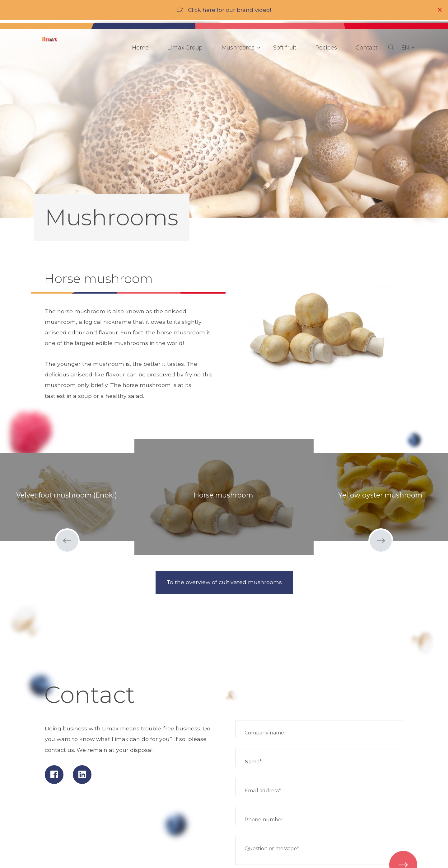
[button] (408, 48)
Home (140, 48)
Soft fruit (285, 48)
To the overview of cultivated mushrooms (224, 582)
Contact (367, 48)
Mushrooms (240, 48)
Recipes (326, 48)
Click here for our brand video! (229, 10)
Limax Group (185, 48)
